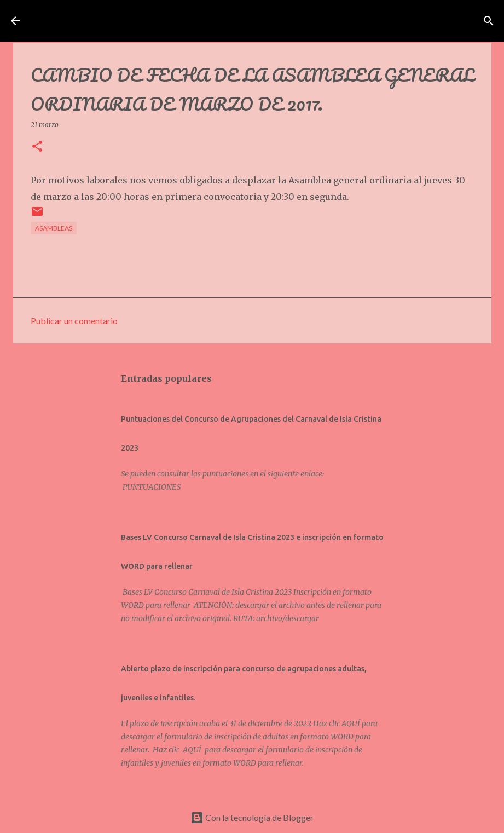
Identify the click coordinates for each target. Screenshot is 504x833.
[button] (37, 147)
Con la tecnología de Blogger (252, 817)
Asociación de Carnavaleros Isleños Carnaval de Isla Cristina (235, 21)
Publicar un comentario (74, 321)
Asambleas (54, 228)
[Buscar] (455, 21)
